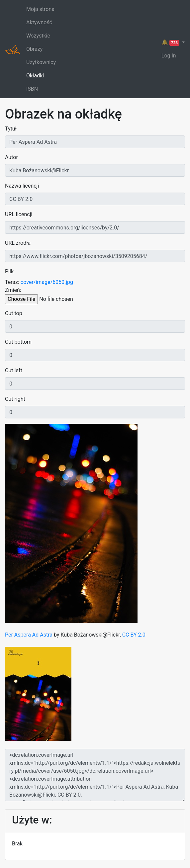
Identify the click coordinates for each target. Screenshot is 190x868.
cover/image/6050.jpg (47, 282)
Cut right (15, 399)
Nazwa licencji (22, 186)
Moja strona (40, 9)
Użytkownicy (41, 62)
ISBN (32, 89)
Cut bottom (18, 342)
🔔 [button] (171, 43)
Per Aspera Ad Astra (29, 635)
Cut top (14, 313)
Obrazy (34, 49)
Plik (9, 271)
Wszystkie (38, 36)
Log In (169, 56)
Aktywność (39, 22)
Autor (11, 157)
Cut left (14, 370)
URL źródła (18, 243)
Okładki (35, 76)
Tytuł (11, 129)
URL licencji (19, 214)
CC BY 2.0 (134, 635)
